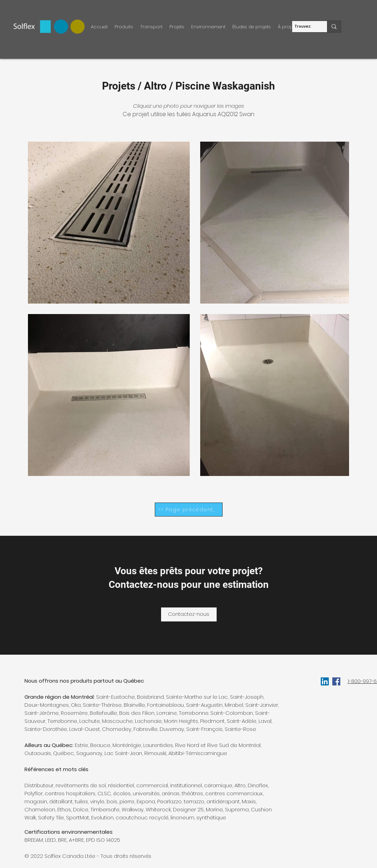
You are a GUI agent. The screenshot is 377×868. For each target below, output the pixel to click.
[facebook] (336, 681)
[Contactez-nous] (189, 614)
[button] (124, 27)
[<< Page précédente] (189, 510)
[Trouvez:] (303, 27)
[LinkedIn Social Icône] (325, 681)
